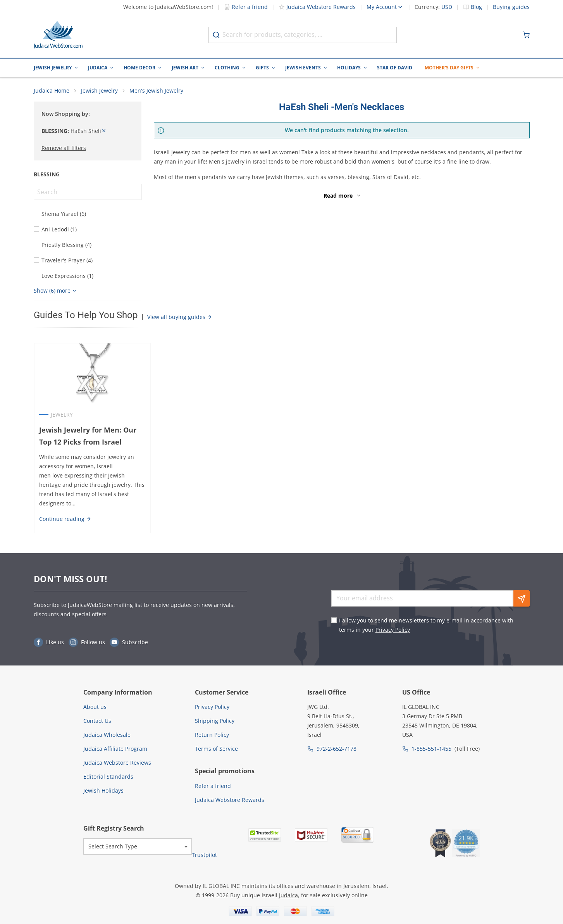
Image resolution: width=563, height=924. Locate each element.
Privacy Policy (393, 630)
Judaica (98, 68)
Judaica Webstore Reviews (117, 763)
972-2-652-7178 (337, 749)
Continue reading (65, 520)
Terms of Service (216, 749)
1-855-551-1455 (431, 749)
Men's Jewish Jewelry (156, 91)
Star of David (395, 68)
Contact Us (97, 721)
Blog (476, 7)
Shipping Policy (215, 721)
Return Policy (212, 735)
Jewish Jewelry (53, 68)
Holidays (349, 68)
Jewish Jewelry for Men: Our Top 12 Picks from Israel (87, 437)
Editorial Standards (108, 777)
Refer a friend (246, 7)
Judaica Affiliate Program (115, 749)
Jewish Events (303, 68)
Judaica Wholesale (107, 735)
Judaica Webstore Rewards (317, 7)
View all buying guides (180, 318)
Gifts (262, 68)
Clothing (227, 68)
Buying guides (511, 7)
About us (95, 707)
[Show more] (56, 291)
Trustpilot (204, 855)
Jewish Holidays (103, 790)
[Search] (88, 193)
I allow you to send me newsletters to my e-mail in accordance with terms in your (426, 625)
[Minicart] (526, 35)
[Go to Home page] (58, 35)
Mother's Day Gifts (449, 68)
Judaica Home (52, 91)
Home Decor (139, 68)
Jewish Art (185, 68)
